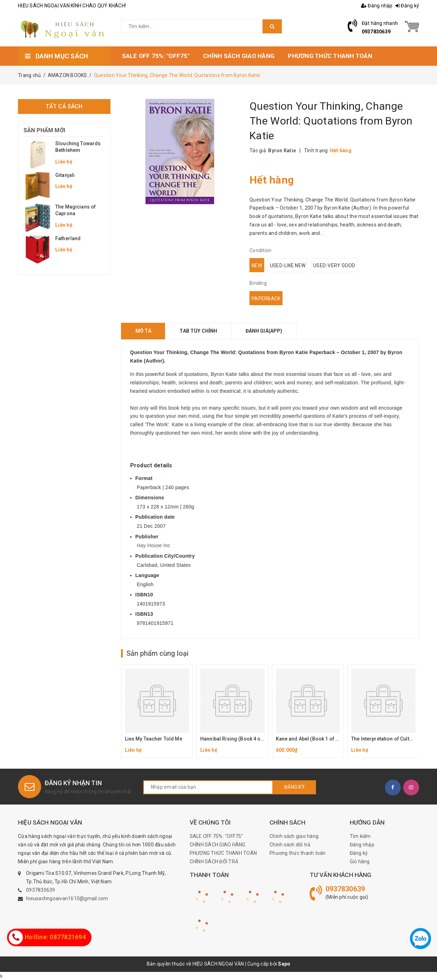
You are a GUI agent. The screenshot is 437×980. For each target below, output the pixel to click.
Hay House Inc (154, 545)
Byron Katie (282, 150)
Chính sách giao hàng (294, 836)
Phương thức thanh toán (298, 853)
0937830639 (376, 32)
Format (144, 478)
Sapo (284, 964)
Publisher (147, 537)
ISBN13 (144, 614)
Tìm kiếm (360, 836)
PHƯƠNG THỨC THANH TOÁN (223, 853)
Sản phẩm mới (44, 130)
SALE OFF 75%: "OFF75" (216, 836)
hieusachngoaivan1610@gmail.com (67, 898)
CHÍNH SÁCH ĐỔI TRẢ (214, 861)
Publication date (155, 517)
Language (147, 575)
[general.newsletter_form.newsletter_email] (208, 787)
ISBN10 (144, 595)
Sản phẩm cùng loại (157, 653)
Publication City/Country (165, 556)
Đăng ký (407, 6)
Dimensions (150, 498)
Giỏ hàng (360, 861)
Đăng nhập (377, 6)
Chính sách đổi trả (290, 845)
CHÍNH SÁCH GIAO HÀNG (218, 845)
